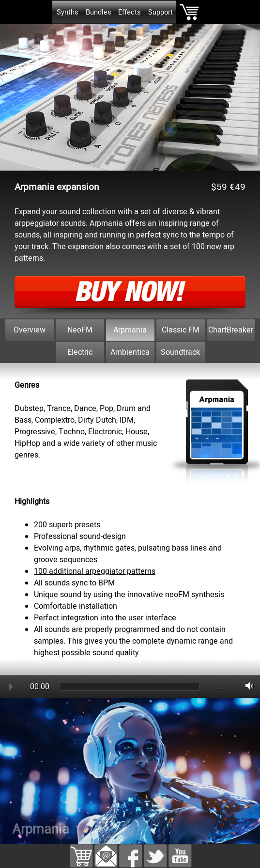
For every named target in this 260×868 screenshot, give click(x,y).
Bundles (99, 12)
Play (11, 687)
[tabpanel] (130, 369)
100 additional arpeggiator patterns (95, 571)
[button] (106, 850)
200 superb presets (67, 525)
